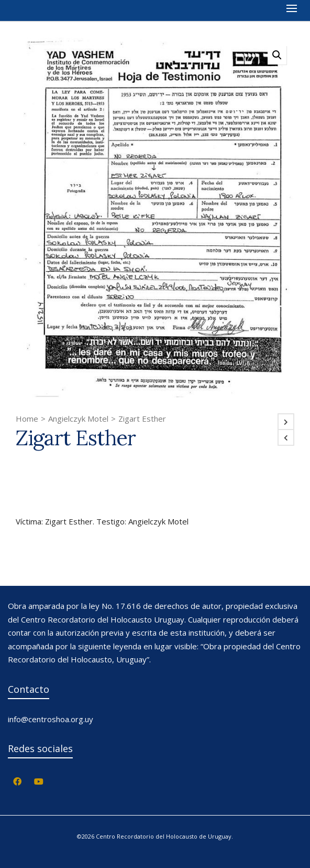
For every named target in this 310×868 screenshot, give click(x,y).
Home (27, 419)
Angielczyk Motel (78, 419)
